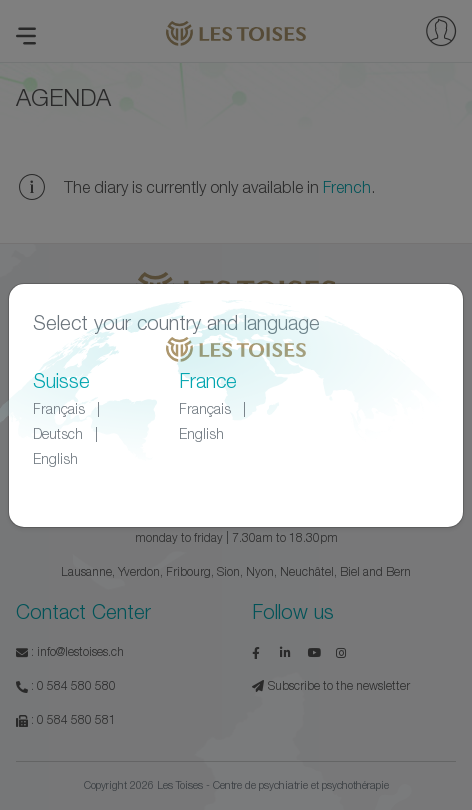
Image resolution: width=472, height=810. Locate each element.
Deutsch (58, 433)
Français (59, 408)
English (55, 458)
